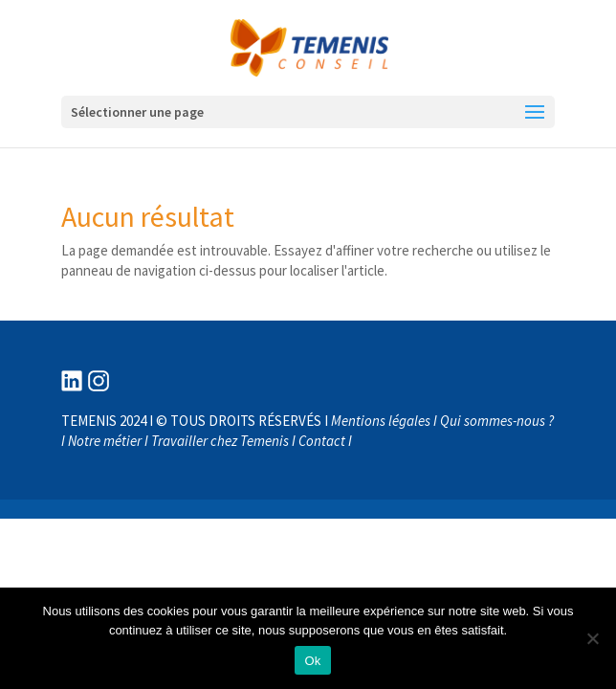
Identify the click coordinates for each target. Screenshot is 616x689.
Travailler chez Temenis (220, 441)
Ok (312, 661)
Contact (322, 441)
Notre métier (105, 441)
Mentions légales (381, 421)
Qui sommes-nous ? (497, 421)
